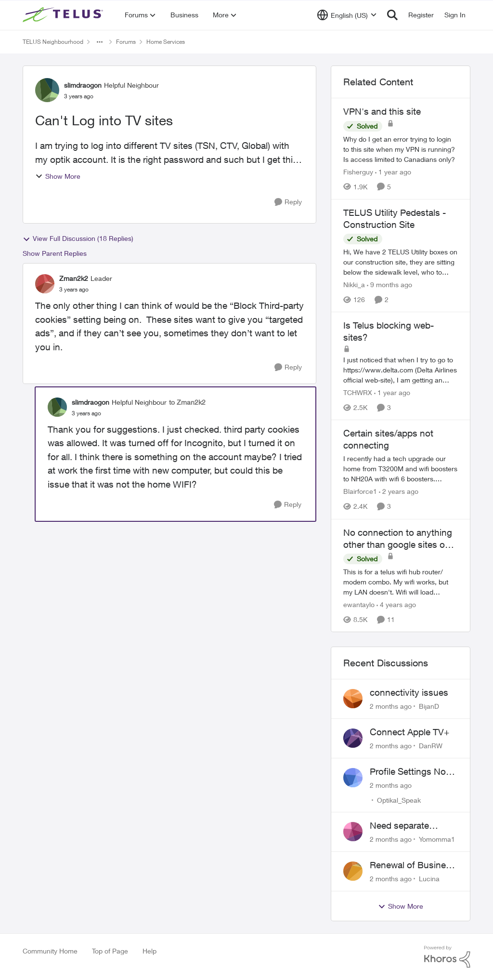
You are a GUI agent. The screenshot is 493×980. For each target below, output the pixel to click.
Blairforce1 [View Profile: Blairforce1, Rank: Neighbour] (360, 492)
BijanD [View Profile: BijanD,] (429, 706)
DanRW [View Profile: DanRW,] (431, 746)
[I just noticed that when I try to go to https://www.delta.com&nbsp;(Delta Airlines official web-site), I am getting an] (401, 370)
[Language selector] (347, 15)
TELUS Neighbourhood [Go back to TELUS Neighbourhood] (53, 42)
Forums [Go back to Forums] (126, 42)
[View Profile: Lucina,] (353, 871)
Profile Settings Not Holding (409, 772)
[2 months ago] (391, 706)
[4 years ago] (396, 604)
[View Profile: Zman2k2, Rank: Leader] (45, 284)
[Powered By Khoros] (447, 957)
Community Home (50, 951)
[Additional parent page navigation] (100, 42)
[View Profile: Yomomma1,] (353, 832)
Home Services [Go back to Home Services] (166, 42)
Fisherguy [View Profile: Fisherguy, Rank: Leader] (358, 172)
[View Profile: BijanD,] (353, 699)
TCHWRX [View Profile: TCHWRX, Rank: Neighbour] (358, 392)
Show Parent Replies (55, 253)
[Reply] (288, 202)
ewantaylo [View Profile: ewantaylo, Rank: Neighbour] (359, 604)
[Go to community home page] (64, 15)
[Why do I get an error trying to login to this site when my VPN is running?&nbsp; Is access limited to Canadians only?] (401, 149)
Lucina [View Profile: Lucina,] (429, 879)
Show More (58, 176)
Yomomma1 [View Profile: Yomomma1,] (437, 839)
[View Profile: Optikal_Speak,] (353, 778)
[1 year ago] (393, 172)
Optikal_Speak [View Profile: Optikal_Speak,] (399, 800)
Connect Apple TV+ (409, 732)
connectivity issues (409, 692)
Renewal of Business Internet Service (413, 865)
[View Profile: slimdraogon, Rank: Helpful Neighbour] (47, 90)
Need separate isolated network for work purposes (410, 826)
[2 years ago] (399, 492)
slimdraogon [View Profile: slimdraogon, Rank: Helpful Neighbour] (83, 85)
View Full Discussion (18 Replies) (78, 238)
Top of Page (110, 951)
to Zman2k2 (187, 402)
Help (149, 951)
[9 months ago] (389, 285)
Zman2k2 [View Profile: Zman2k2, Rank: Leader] (74, 278)
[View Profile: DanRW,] (353, 738)
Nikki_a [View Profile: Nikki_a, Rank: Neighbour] (354, 285)
